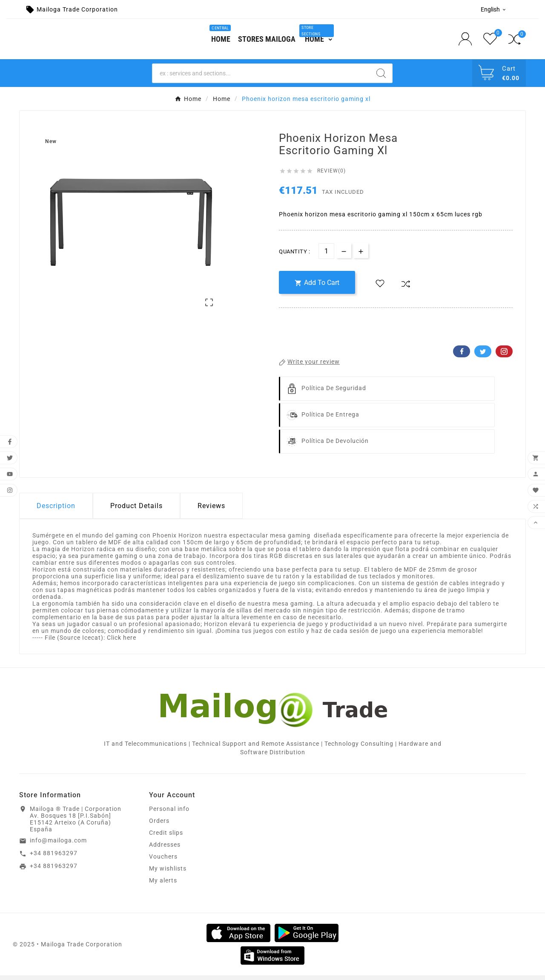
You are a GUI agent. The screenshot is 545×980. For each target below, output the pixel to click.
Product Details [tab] (136, 510)
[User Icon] (468, 41)
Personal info (169, 813)
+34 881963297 (54, 858)
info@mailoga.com (58, 845)
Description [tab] (56, 510)
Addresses (165, 849)
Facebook (462, 356)
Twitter (483, 356)
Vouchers (163, 861)
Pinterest (504, 356)
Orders (159, 825)
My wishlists (168, 873)
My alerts (163, 885)
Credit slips (166, 837)
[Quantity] (326, 256)
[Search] (262, 78)
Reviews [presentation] (211, 510)
